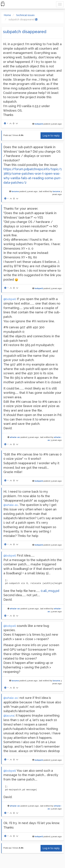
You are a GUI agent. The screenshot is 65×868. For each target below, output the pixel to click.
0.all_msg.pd (50, 591)
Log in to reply (51, 136)
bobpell (39, 124)
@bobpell (10, 299)
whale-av (15, 437)
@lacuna (9, 716)
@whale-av (11, 505)
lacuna (15, 191)
